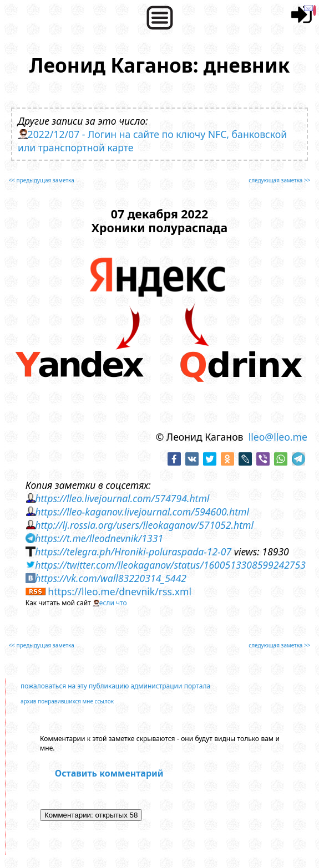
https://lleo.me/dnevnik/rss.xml (120, 591)
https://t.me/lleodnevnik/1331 (99, 538)
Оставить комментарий (109, 773)
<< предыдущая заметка (42, 180)
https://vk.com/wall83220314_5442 (111, 578)
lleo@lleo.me (278, 437)
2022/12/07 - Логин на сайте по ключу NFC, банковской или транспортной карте (152, 141)
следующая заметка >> (279, 180)
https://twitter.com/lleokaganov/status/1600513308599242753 (170, 565)
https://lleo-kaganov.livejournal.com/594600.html (142, 512)
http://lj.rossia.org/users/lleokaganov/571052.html (144, 525)
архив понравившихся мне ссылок (67, 701)
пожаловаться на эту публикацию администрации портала (115, 686)
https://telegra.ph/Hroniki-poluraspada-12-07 (133, 552)
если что (113, 603)
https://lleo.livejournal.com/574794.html (122, 498)
